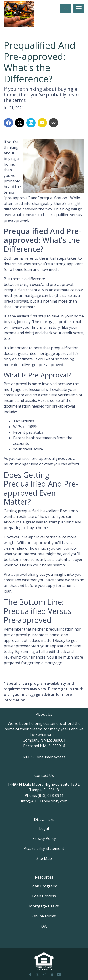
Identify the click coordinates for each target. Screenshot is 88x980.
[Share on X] (20, 123)
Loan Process (44, 896)
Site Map (44, 858)
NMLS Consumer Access (44, 757)
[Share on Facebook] (8, 123)
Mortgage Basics (44, 906)
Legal (44, 828)
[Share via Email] (42, 123)
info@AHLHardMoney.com (44, 801)
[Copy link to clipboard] (54, 123)
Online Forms (44, 916)
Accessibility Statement (44, 848)
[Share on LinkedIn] (31, 123)
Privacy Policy (44, 838)
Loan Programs (44, 886)
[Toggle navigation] (79, 8)
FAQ (44, 926)
